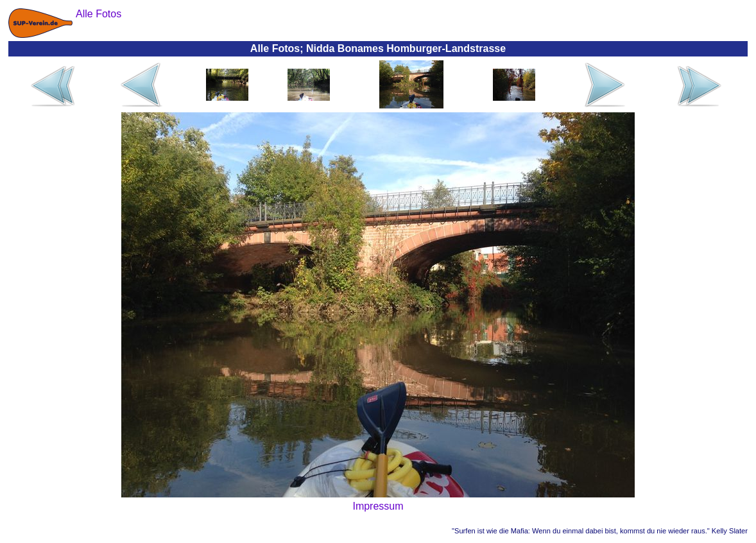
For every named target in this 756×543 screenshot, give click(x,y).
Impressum (378, 506)
